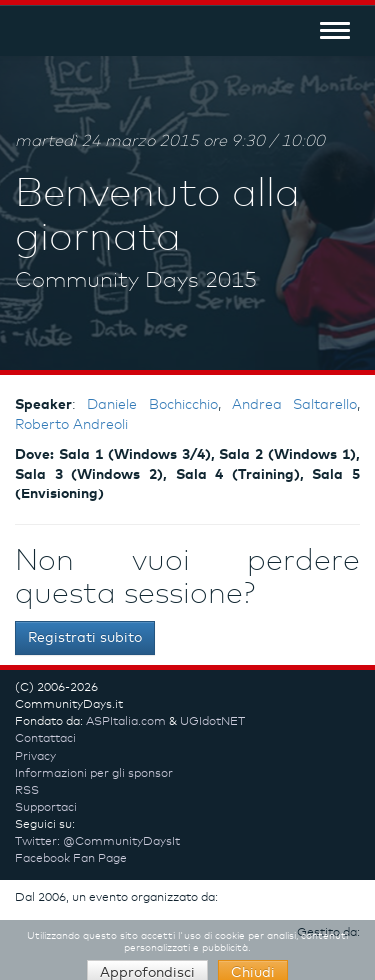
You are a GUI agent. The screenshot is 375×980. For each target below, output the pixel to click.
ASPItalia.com (126, 722)
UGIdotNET (212, 722)
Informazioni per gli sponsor (94, 774)
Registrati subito (85, 638)
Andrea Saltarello (294, 405)
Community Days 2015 (136, 281)
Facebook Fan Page (71, 859)
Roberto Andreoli (71, 425)
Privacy (35, 757)
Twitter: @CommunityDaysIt (97, 842)
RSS (27, 791)
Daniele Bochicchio (152, 405)
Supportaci (46, 808)
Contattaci (45, 739)
